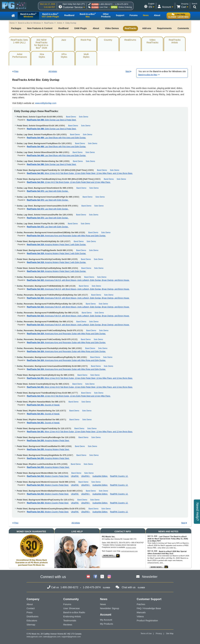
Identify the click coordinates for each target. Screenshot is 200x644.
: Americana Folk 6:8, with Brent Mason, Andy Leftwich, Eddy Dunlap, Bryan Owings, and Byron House (78, 280)
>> (149, 75)
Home (12, 23)
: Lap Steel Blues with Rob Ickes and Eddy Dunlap (56, 138)
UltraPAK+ (86, 476)
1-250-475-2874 (121, 4)
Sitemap (31, 625)
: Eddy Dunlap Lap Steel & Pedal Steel (52, 120)
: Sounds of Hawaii (43, 405)
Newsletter (150, 577)
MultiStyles (86, 55)
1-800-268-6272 (106, 4)
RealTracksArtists (175, 41)
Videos (140, 616)
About (96, 28)
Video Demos (112, 28)
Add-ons (147, 28)
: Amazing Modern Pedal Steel (48, 441)
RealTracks (49, 23)
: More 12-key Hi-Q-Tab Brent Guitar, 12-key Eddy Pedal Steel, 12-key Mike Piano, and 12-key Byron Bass (80, 173)
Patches (141, 604)
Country (108, 40)
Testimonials (70, 620)
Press (30, 612)
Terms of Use (146, 634)
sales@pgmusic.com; (52, 637)
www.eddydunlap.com (46, 103)
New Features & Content (40, 28)
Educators (32, 620)
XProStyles (64, 55)
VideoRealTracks (152, 41)
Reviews (68, 625)
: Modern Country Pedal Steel (48, 476)
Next (128, 71)
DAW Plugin (81, 28)
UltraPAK (75, 476)
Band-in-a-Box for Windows (29, 23)
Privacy (159, 634)
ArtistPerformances (20, 55)
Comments (183, 28)
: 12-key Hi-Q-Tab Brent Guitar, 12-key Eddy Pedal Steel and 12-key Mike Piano (69, 182)
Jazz (64, 40)
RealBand (63, 28)
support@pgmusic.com (129, 551)
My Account (106, 620)
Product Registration (147, 620)
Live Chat (104, 7)
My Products (106, 624)
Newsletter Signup (110, 608)
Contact (31, 608)
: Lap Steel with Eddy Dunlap (48, 191)
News (103, 604)
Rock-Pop (86, 40)
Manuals (141, 612)
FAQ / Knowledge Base (149, 608)
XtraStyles (42, 55)
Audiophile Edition (100, 476)
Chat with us (129, 587)
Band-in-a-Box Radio (74, 612)
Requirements (164, 28)
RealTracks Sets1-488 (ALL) (19, 41)
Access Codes (131, 548)
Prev (16, 71)
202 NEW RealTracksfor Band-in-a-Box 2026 (42, 44)
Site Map (170, 634)
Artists (59, 23)
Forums (67, 604)
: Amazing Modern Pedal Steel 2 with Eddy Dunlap (56, 245)
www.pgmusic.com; (35, 637)
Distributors (32, 616)
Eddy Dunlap (71, 23)
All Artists (53, 71)
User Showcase (71, 608)
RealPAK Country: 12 (119, 476)
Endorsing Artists (72, 616)
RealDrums (130, 40)
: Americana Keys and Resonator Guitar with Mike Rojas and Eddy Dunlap (66, 236)
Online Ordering (125, 7)
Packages (16, 28)
